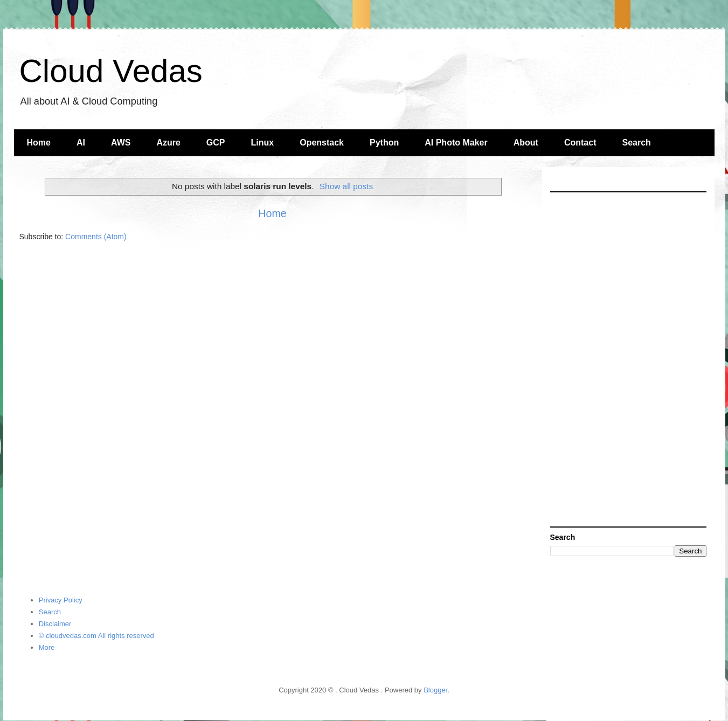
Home (39, 143)
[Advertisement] (628, 359)
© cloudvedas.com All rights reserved (96, 636)
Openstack (322, 143)
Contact (580, 143)
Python (384, 143)
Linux (263, 143)
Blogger (435, 690)
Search (636, 143)
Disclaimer (55, 624)
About (526, 143)
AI (81, 143)
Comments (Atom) (96, 237)
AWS (121, 143)
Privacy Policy (61, 600)
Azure (168, 143)
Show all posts (346, 186)
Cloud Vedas (111, 71)
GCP (216, 143)
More (47, 647)
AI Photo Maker (456, 143)
